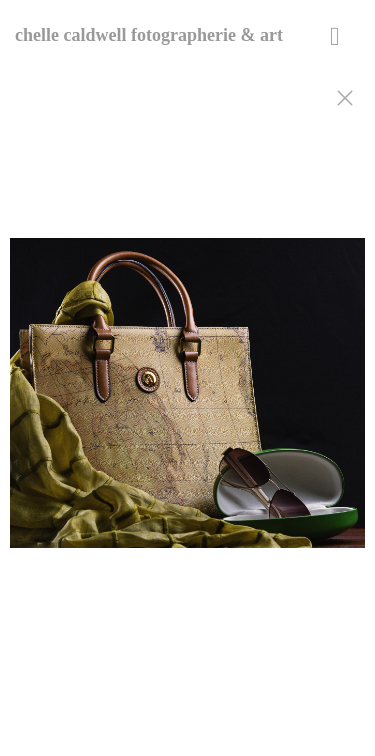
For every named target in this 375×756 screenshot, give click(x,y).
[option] (187, 403)
